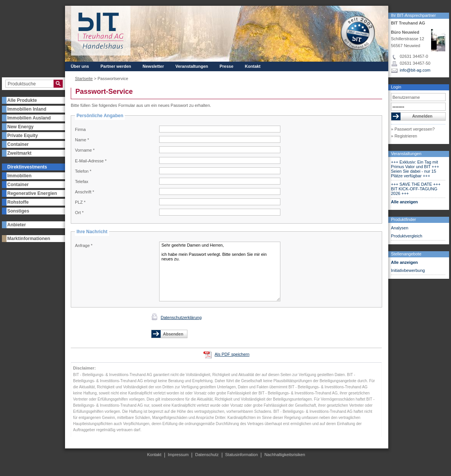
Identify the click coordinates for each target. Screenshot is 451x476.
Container (18, 144)
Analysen (400, 228)
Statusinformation (242, 455)
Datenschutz (207, 455)
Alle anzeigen (404, 202)
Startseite (84, 79)
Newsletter (153, 66)
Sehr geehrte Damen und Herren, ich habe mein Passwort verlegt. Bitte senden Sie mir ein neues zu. (220, 272)
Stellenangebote (406, 254)
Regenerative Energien (32, 193)
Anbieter (17, 225)
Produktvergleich (407, 236)
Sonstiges (18, 211)
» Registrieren (404, 136)
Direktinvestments (27, 167)
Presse (226, 66)
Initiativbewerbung (408, 270)
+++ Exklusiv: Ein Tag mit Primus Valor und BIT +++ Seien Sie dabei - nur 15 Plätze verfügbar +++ (415, 169)
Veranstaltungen (406, 154)
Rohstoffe (18, 202)
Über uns (80, 66)
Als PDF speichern (232, 354)
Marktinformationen (29, 239)
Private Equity (23, 136)
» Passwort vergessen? (413, 129)
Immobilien (19, 176)
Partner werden (116, 66)
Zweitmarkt (19, 153)
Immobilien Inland (27, 109)
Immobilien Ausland (29, 118)
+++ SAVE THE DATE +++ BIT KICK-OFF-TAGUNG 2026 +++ (416, 189)
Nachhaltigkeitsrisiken (285, 455)
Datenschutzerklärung (181, 317)
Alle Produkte (22, 100)
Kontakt (253, 66)
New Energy (20, 127)
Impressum (178, 455)
